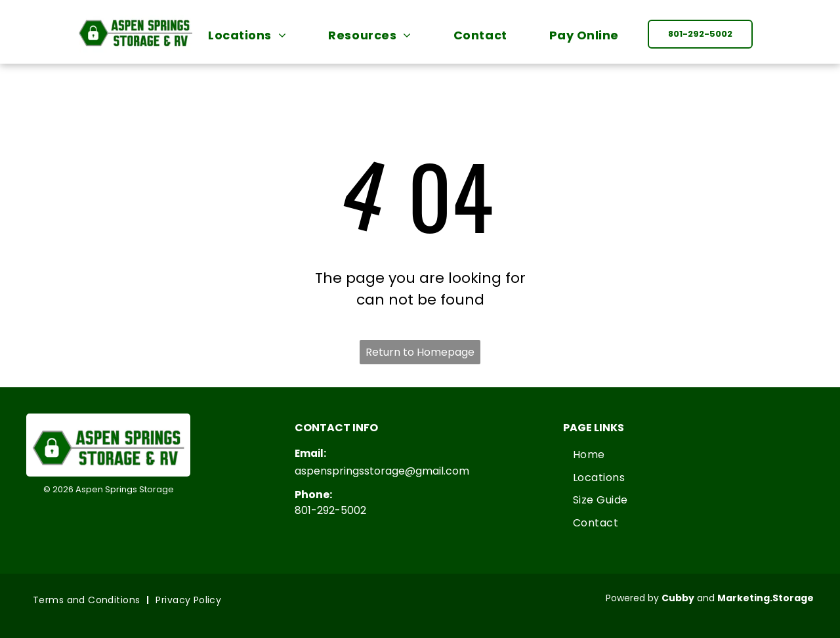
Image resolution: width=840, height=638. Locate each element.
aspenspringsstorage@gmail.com (382, 471)
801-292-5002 (330, 510)
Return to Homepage (420, 352)
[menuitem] (254, 35)
